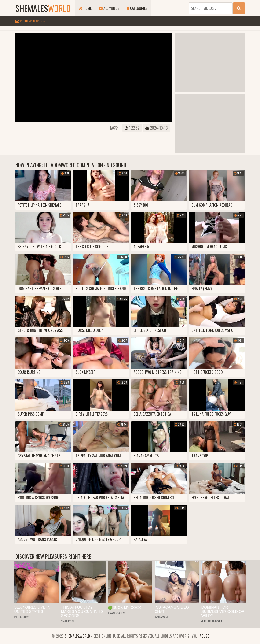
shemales (43, 8)
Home (85, 8)
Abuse (204, 636)
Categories (137, 8)
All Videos (109, 8)
